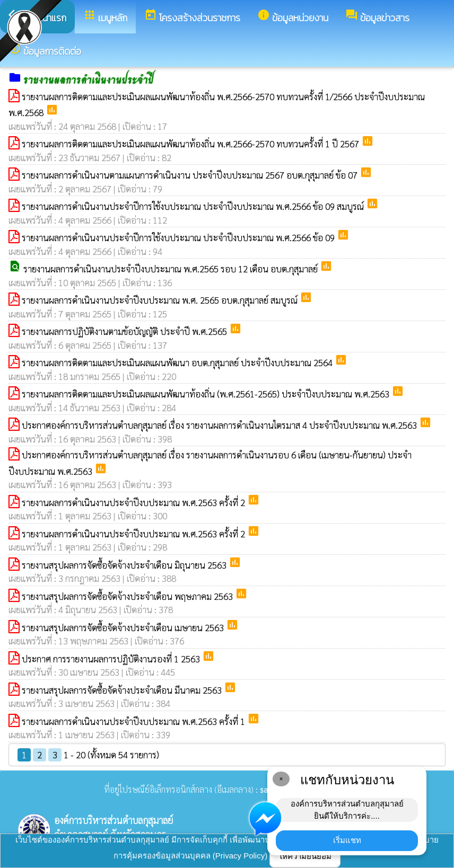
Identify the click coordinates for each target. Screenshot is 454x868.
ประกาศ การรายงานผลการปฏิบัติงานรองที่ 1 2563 (112, 659)
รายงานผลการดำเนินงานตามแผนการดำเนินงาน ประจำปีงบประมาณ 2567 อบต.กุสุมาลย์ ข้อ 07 (191, 175)
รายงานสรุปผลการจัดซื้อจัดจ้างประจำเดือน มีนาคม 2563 (123, 690)
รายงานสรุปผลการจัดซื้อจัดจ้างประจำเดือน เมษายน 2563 (124, 627)
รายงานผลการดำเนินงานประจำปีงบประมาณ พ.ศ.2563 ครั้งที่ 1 (134, 721)
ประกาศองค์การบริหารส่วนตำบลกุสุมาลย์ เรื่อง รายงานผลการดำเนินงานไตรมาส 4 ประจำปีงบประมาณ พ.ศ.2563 (220, 425)
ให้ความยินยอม (305, 856)
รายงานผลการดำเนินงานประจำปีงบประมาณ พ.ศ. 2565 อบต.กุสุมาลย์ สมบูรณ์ (161, 300)
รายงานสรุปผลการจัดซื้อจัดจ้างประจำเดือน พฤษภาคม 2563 (128, 596)
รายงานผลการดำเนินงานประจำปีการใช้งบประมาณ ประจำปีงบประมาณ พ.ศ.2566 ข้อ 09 (179, 237)
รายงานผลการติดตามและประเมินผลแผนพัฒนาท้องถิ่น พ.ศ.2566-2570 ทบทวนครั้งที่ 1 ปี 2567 (191, 144)
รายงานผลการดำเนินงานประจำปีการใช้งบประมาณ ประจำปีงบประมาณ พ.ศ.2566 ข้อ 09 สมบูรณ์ (194, 206)
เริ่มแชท (347, 840)
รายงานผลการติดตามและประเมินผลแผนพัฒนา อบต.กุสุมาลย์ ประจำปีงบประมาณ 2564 (178, 362)
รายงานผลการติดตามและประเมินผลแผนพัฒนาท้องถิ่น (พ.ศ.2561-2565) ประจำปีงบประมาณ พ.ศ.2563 (207, 394)
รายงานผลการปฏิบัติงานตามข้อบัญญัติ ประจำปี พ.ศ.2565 (125, 331)
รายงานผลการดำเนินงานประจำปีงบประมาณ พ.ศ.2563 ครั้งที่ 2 (134, 502)
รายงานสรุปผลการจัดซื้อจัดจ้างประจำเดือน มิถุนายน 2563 (125, 565)
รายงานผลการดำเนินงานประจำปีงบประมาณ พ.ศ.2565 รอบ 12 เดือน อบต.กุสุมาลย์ (172, 269)
